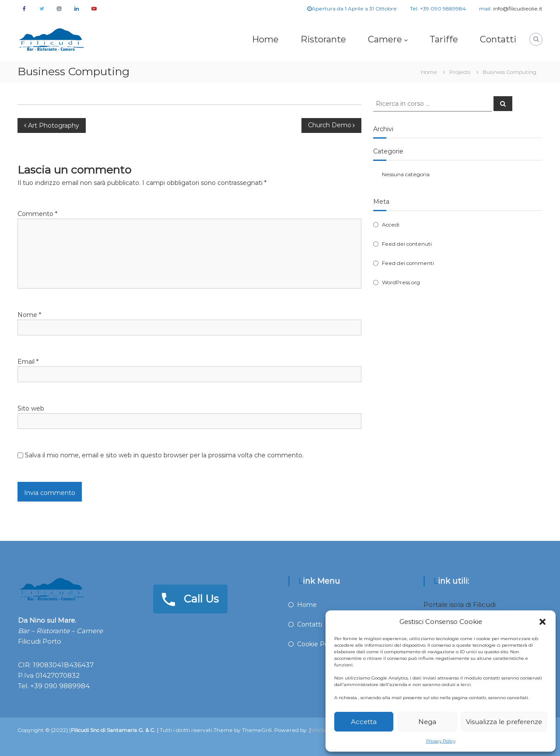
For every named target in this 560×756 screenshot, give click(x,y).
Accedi (391, 225)
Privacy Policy (441, 741)
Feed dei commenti (408, 263)
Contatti (498, 39)
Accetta (364, 722)
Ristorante (323, 39)
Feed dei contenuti (407, 244)
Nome (29, 315)
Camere (385, 39)
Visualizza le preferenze (504, 722)
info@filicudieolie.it (518, 9)
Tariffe (444, 39)
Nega (427, 722)
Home (265, 39)
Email (28, 362)
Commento (37, 214)
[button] (542, 622)
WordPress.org (401, 282)
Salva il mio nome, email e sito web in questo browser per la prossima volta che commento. (164, 455)
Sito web (31, 408)
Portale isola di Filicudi (460, 604)
